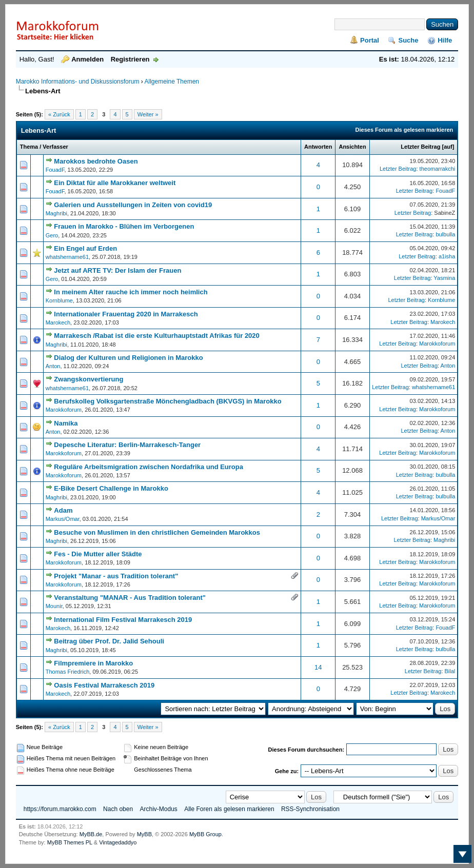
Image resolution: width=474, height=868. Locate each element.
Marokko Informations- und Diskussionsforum (78, 82)
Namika (66, 423)
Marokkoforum (437, 344)
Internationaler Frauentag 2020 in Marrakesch (126, 314)
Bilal (450, 671)
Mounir (54, 606)
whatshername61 (67, 257)
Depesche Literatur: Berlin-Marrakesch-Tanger (127, 445)
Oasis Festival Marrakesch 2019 (104, 685)
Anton (53, 366)
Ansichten (352, 147)
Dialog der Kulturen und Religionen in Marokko (128, 358)
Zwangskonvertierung (88, 379)
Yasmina (444, 278)
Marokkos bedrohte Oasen (96, 161)
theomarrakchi (438, 169)
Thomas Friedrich (68, 672)
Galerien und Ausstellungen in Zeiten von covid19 (133, 205)
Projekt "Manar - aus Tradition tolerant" (116, 576)
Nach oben (118, 809)
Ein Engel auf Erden (85, 248)
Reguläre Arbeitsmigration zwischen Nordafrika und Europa (149, 467)
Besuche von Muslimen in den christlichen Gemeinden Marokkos (157, 532)
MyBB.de (91, 834)
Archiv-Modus (158, 809)
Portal (370, 40)
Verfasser (55, 147)
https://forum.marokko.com (60, 809)
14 (318, 667)
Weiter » (148, 114)
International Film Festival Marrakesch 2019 (123, 620)
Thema (29, 147)
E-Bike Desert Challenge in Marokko (111, 488)
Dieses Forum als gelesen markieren (404, 130)
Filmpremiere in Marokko (93, 663)
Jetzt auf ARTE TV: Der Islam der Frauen (117, 270)
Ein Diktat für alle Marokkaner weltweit (115, 183)
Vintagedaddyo (118, 842)
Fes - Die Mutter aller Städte (98, 554)
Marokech (58, 322)
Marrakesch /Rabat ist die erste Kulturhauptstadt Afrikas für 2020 (156, 336)
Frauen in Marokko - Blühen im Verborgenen (124, 226)
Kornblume (59, 300)
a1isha (447, 256)
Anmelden (87, 59)
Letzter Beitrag (420, 147)
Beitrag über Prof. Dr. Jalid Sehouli (109, 641)
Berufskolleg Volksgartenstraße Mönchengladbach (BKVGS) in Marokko (167, 401)
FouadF (55, 170)
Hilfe (445, 40)
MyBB (144, 834)
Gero (52, 235)
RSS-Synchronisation (310, 809)
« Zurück (59, 114)
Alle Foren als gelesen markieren (229, 809)
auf (448, 147)
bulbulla (445, 234)
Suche (408, 40)
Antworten (318, 147)
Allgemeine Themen (172, 82)
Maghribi (56, 213)
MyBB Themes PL (70, 842)
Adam (63, 510)
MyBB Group (205, 834)
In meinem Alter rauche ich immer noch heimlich (131, 292)
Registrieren (130, 59)
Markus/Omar (63, 519)
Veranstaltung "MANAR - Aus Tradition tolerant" (130, 598)
